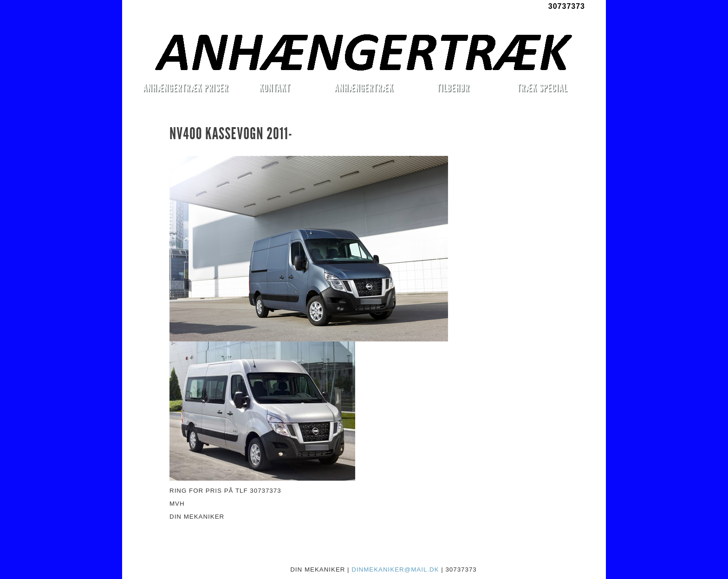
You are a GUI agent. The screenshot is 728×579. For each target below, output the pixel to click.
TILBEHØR (453, 87)
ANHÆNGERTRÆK (364, 87)
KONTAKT (275, 87)
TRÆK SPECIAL (542, 87)
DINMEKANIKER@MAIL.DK (395, 569)
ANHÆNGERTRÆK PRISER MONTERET (185, 89)
